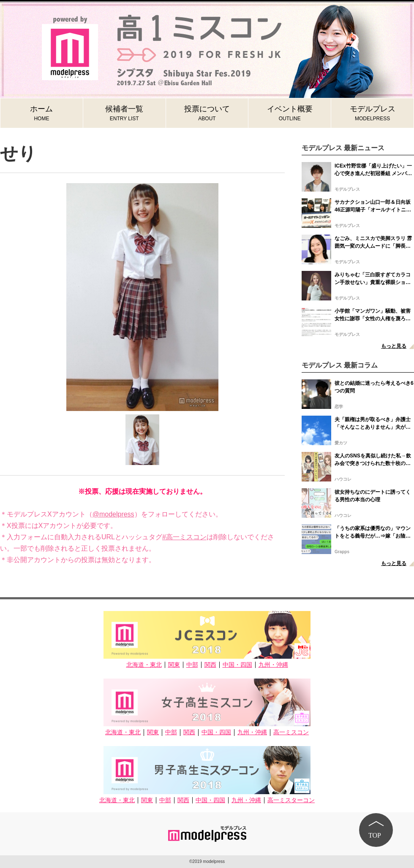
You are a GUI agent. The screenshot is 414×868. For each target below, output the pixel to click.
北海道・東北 (144, 665)
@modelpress (113, 514)
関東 (174, 665)
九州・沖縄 (273, 665)
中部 (192, 665)
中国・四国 (237, 665)
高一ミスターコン (291, 800)
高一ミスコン (291, 732)
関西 (210, 665)
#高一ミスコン (184, 537)
